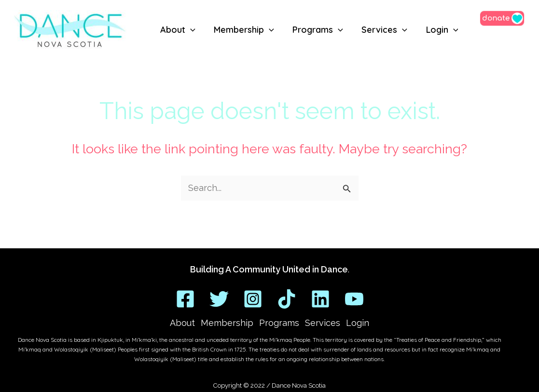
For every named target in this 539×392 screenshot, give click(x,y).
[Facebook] (185, 299)
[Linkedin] (320, 299)
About (182, 323)
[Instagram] (253, 299)
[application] (190, 31)
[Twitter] (219, 299)
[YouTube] (354, 299)
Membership (227, 323)
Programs (279, 323)
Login (358, 323)
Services (323, 323)
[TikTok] (287, 299)
